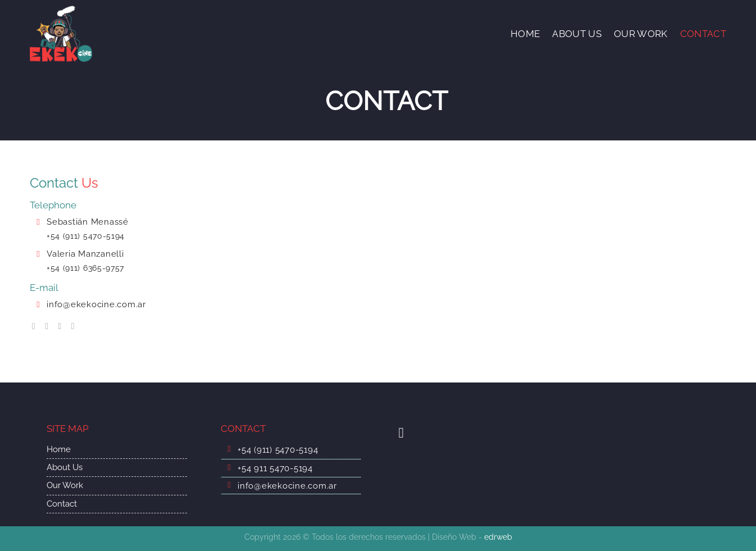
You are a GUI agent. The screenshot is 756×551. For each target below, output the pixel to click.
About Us (65, 467)
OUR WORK (641, 34)
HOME (525, 34)
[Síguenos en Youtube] (406, 432)
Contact (62, 504)
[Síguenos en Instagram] (49, 326)
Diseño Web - (472, 537)
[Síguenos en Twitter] (62, 326)
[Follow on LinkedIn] (76, 326)
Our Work (65, 485)
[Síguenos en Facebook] (37, 326)
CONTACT (703, 34)
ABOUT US (577, 34)
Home (59, 449)
